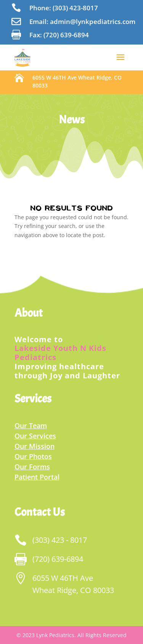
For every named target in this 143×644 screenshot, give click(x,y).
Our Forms (32, 467)
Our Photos (33, 456)
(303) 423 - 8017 (60, 540)
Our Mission (35, 446)
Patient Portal (37, 477)
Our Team (31, 426)
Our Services (35, 436)
